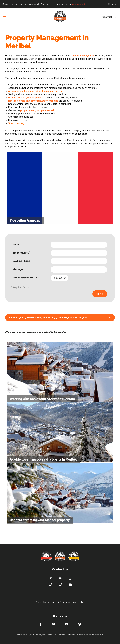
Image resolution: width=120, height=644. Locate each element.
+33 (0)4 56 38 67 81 (60, 585)
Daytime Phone (21, 261)
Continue (113, 4)
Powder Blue (98, 635)
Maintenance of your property (25, 98)
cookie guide (79, 4)
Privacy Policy (42, 602)
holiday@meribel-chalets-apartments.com (70, 585)
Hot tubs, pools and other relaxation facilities (33, 101)
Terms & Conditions (60, 602)
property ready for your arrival (37, 110)
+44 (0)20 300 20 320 (50, 585)
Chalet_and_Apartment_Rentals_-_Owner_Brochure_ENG (49, 318)
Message (18, 269)
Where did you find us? (26, 278)
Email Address (21, 253)
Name (16, 244)
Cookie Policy (78, 602)
